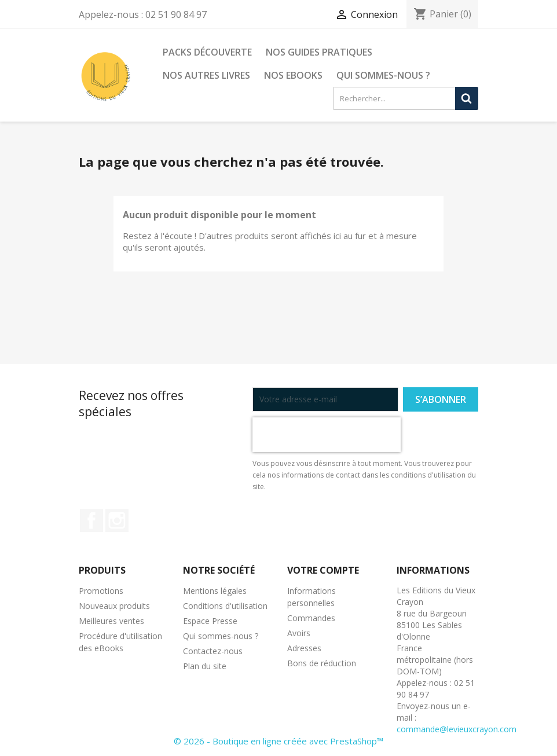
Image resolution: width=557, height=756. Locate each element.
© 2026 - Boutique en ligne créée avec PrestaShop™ (278, 741)
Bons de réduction (322, 663)
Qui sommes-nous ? (383, 75)
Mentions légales (215, 591)
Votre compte (323, 570)
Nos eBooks (293, 75)
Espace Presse (210, 621)
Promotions (101, 591)
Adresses (304, 648)
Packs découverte (207, 52)
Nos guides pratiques (319, 52)
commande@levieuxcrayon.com (457, 729)
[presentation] (327, 435)
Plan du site (205, 666)
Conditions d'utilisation (225, 606)
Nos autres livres (206, 75)
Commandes (311, 618)
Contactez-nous (213, 651)
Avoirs (299, 633)
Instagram (117, 520)
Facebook (91, 520)
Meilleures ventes (111, 621)
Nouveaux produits (114, 606)
